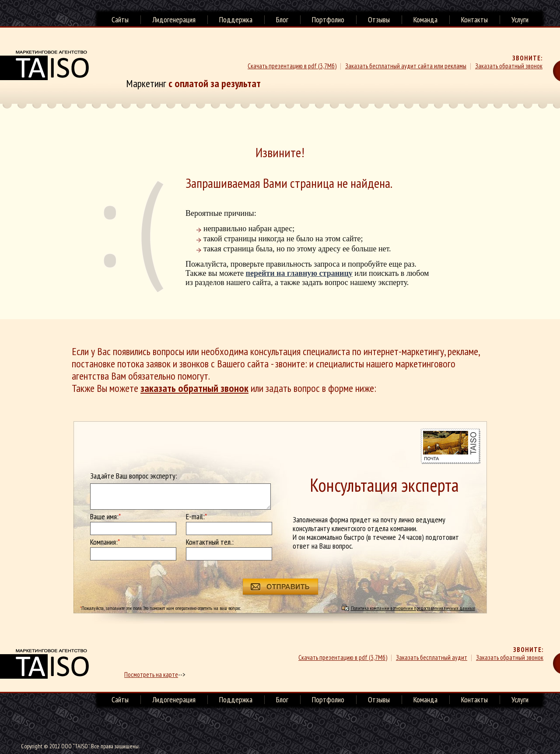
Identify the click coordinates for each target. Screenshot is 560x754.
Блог (282, 19)
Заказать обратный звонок (509, 66)
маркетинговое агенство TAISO (44, 664)
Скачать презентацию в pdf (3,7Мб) (292, 66)
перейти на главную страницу (299, 273)
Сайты (120, 19)
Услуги (520, 19)
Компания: (105, 542)
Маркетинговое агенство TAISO (44, 65)
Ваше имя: (105, 517)
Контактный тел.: (210, 542)
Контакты (474, 19)
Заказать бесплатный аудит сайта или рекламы (406, 66)
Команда (425, 19)
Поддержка (236, 19)
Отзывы (379, 19)
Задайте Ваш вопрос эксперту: (134, 476)
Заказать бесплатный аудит (432, 657)
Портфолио (328, 19)
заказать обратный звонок (194, 388)
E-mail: (196, 517)
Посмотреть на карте (151, 675)
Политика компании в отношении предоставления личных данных (413, 608)
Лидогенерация (174, 19)
